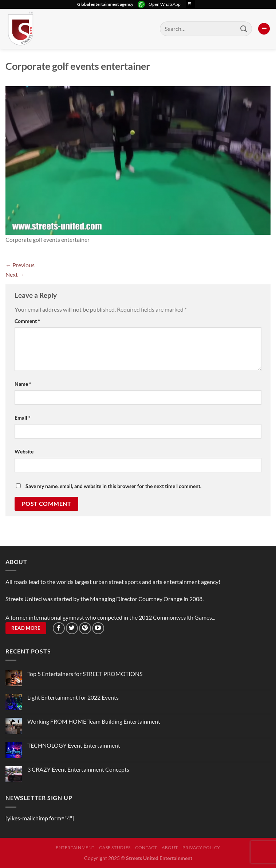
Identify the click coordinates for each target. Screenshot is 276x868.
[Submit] (244, 29)
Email (23, 418)
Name (23, 384)
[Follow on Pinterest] (85, 628)
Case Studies (115, 847)
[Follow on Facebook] (59, 628)
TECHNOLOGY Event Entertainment (74, 745)
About (170, 847)
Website (24, 451)
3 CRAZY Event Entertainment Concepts (78, 769)
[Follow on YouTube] (98, 628)
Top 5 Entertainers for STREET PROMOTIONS (85, 674)
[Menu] (264, 29)
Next (15, 274)
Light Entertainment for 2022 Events (73, 697)
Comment (27, 321)
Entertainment (75, 847)
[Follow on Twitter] (72, 628)
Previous (20, 265)
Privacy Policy (201, 847)
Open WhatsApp (165, 4)
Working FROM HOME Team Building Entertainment (94, 721)
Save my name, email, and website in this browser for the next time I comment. (113, 486)
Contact (146, 847)
